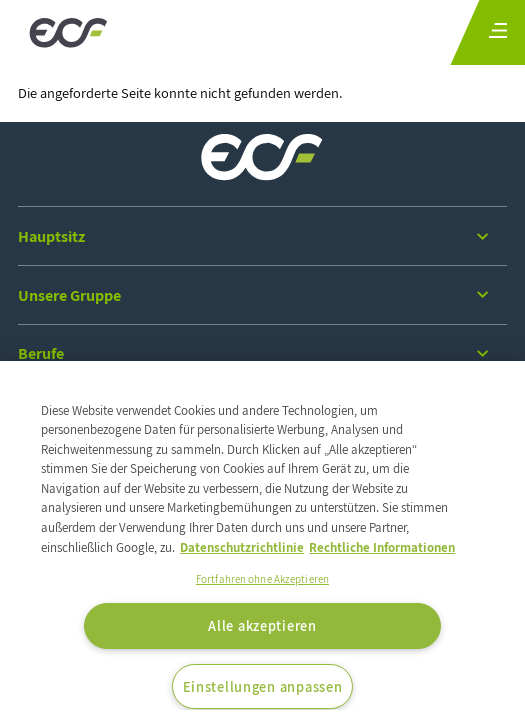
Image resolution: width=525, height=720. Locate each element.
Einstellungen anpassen (263, 686)
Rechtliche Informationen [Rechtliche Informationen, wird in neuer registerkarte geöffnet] (382, 547)
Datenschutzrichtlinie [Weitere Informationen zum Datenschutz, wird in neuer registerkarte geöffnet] (242, 547)
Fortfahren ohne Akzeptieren (262, 579)
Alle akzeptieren (262, 625)
